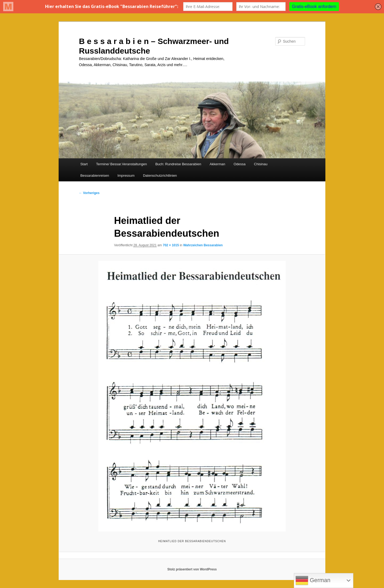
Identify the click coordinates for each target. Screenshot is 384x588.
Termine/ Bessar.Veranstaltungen (121, 164)
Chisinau (261, 164)
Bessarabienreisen (95, 176)
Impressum (126, 176)
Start (84, 164)
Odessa (240, 164)
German (313, 581)
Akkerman (217, 164)
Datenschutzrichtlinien (160, 176)
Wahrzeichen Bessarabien (203, 245)
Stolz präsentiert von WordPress (192, 569)
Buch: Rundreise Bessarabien (178, 164)
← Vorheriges (89, 193)
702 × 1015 (171, 245)
